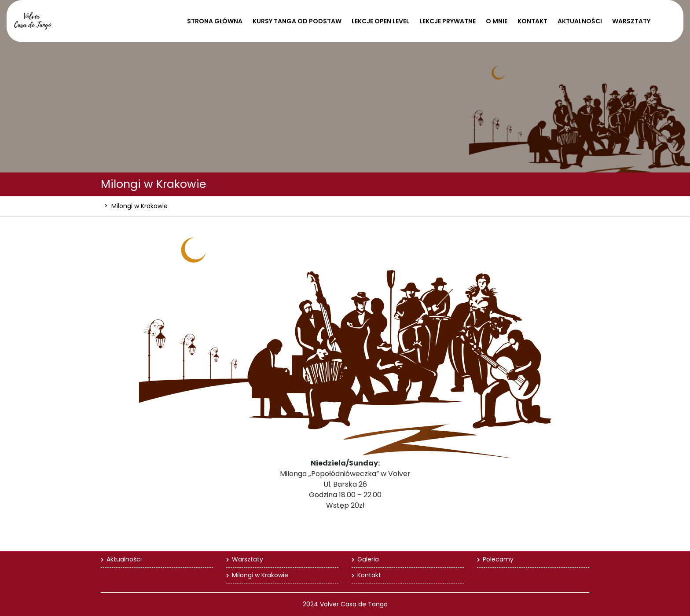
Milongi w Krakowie (260, 575)
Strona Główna (215, 21)
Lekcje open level (380, 21)
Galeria (368, 559)
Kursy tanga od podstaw (297, 21)
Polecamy (498, 559)
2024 (310, 604)
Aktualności (580, 21)
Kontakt (532, 21)
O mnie (497, 21)
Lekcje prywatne (448, 21)
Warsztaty (631, 21)
